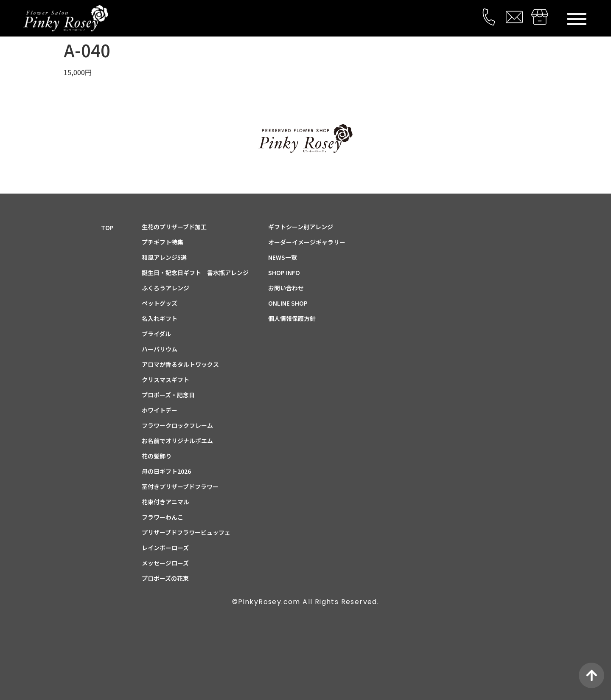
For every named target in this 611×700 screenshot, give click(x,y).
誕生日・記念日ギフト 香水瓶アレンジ (195, 273)
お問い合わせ (286, 288)
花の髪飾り (157, 456)
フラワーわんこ (163, 517)
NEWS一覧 (283, 257)
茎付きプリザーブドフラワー (180, 486)
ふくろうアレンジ (165, 288)
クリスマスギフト (165, 380)
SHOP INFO (284, 273)
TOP (107, 228)
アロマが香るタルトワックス (180, 364)
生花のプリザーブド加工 (174, 227)
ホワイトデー (160, 410)
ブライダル (156, 334)
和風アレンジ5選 (164, 257)
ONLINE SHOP (288, 303)
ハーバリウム (160, 349)
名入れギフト (160, 318)
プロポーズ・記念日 (168, 395)
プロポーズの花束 (165, 578)
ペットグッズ (160, 303)
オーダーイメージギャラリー (307, 242)
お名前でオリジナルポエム (177, 441)
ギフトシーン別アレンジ (301, 227)
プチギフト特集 (163, 242)
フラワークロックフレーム (177, 425)
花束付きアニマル (165, 502)
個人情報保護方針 (292, 318)
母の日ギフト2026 (166, 471)
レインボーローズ (165, 548)
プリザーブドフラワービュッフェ (186, 532)
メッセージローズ (165, 563)
